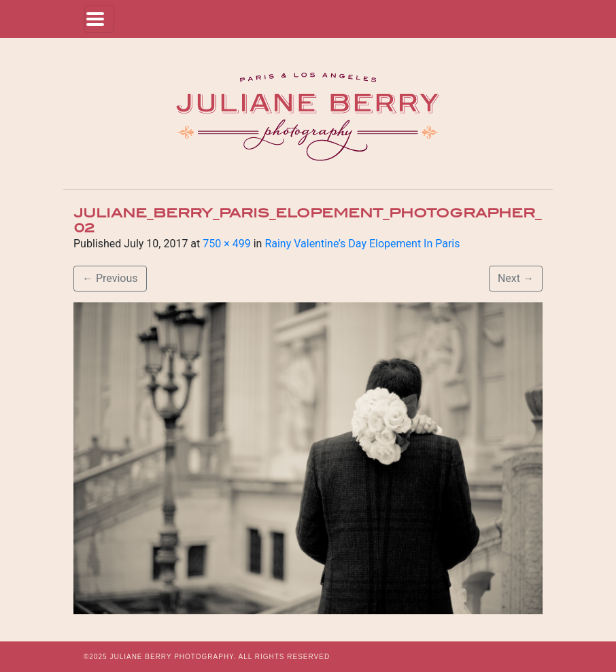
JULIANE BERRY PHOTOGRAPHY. (173, 657)
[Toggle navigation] (99, 19)
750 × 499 (226, 244)
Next (516, 278)
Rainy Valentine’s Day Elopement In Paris (362, 244)
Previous (110, 278)
